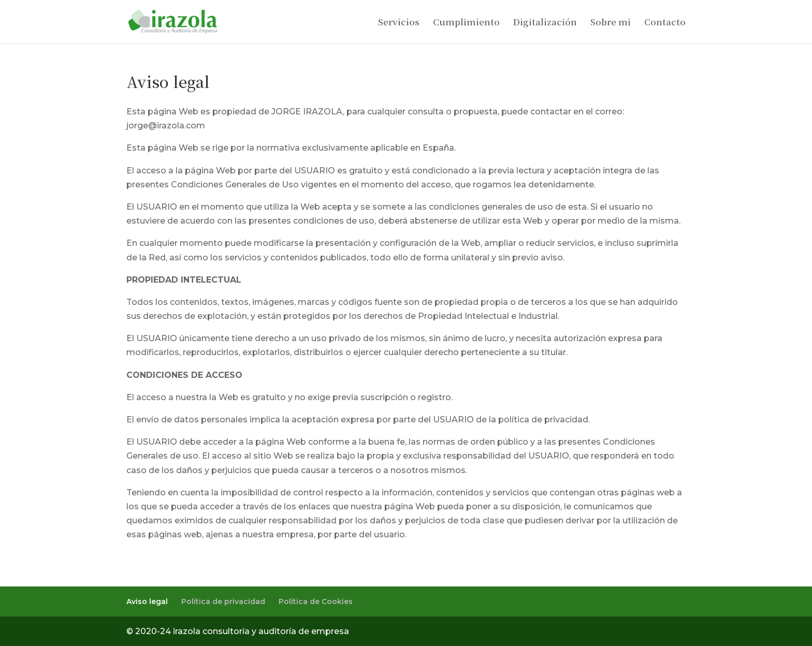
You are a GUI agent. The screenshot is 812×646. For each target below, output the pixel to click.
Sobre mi (611, 23)
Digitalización (545, 23)
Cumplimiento (466, 23)
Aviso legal (147, 601)
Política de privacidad (223, 601)
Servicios (399, 23)
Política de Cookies (316, 601)
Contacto (665, 23)
